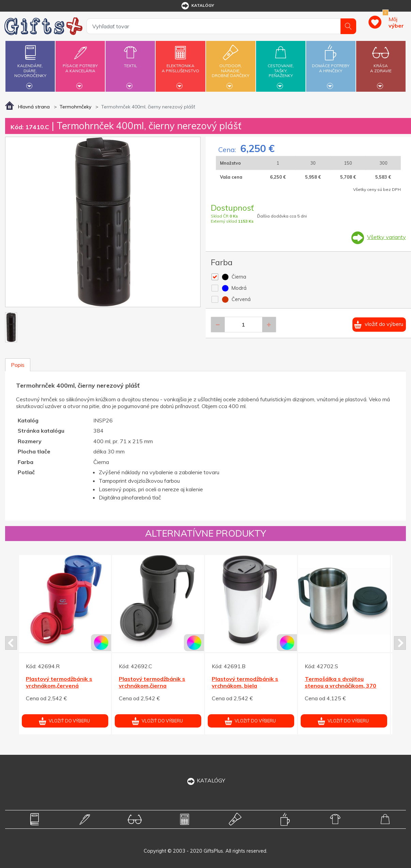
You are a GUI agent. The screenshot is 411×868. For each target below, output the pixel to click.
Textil (130, 62)
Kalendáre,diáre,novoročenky (30, 65)
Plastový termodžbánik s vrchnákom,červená (59, 682)
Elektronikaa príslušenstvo (181, 64)
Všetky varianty (386, 237)
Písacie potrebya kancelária (80, 64)
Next (400, 643)
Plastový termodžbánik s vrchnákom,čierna (152, 682)
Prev (11, 643)
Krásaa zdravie (381, 64)
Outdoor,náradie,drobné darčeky (231, 65)
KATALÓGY (206, 780)
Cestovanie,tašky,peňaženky (281, 65)
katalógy (197, 6)
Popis (18, 365)
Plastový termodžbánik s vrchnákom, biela (245, 682)
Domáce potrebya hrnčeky (331, 64)
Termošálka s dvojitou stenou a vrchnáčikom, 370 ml (341, 686)
